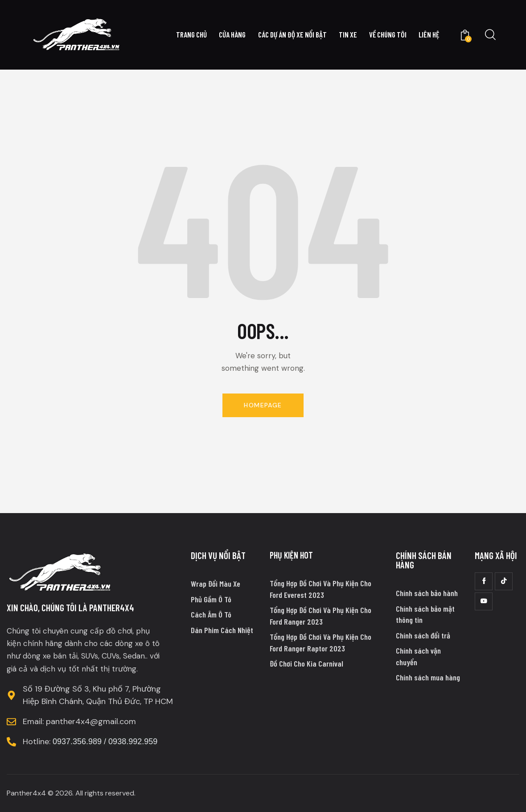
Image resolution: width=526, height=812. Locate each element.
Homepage (263, 405)
